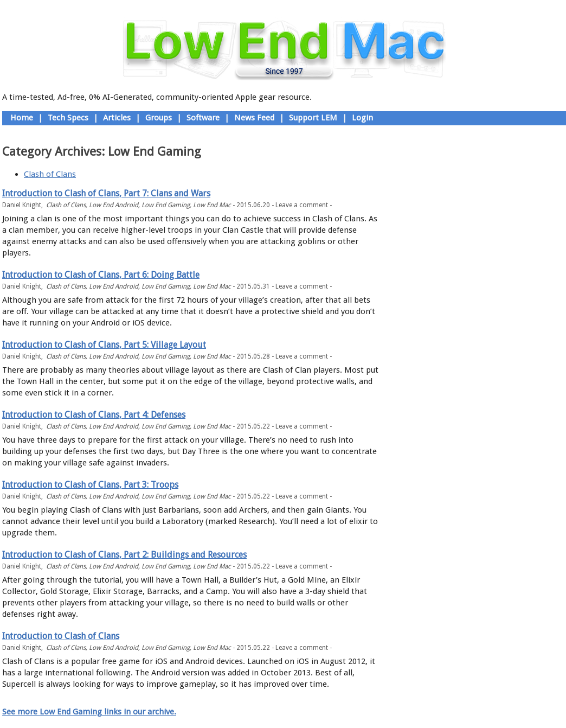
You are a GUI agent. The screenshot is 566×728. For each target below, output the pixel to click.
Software (203, 118)
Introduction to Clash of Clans (61, 636)
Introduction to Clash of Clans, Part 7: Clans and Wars (106, 193)
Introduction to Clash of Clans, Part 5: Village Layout (104, 345)
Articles (117, 118)
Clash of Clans (50, 174)
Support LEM (313, 118)
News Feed (254, 118)
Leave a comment (302, 205)
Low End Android (114, 205)
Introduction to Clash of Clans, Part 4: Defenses (94, 415)
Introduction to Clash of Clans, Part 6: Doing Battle (101, 275)
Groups (159, 118)
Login (362, 118)
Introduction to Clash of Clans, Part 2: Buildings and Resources (124, 555)
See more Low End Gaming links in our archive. (89, 712)
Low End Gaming (166, 205)
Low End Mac (212, 205)
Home (22, 118)
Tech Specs (68, 118)
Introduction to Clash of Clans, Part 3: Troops (90, 485)
